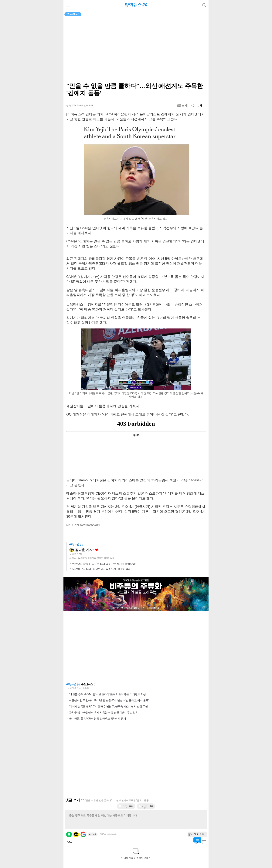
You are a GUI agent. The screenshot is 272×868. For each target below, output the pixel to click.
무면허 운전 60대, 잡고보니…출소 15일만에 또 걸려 (101, 569)
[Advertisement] (136, 647)
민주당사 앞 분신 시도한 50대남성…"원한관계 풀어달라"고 (105, 564)
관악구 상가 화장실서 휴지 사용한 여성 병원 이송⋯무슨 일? (103, 712)
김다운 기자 (84, 550)
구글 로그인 (83, 834)
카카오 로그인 (76, 834)
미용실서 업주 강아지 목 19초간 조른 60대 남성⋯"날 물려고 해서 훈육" (109, 700)
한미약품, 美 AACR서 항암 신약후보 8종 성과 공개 (98, 718)
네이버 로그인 (69, 834)
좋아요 (97, 550)
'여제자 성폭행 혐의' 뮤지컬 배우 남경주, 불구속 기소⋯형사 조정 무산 (108, 706)
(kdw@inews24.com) (90, 525)
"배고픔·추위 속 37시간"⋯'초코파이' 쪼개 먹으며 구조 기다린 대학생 (107, 694)
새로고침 (95, 685)
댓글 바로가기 (197, 840)
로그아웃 (93, 834)
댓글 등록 (199, 834)
